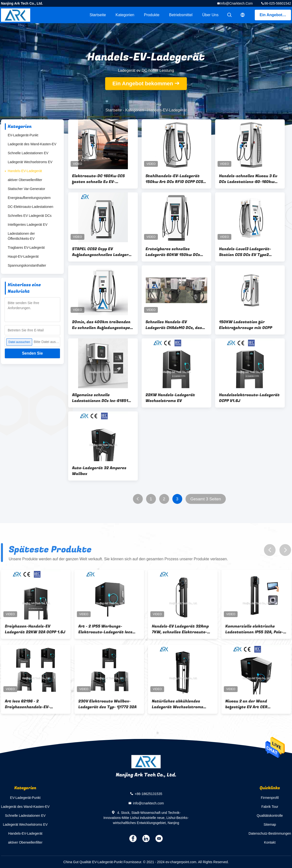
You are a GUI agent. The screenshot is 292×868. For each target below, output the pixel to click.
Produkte (152, 15)
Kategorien (125, 15)
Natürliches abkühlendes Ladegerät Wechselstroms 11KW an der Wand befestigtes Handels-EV (182, 704)
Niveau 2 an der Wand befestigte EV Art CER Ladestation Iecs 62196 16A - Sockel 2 (253, 704)
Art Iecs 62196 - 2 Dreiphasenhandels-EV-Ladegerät (27, 704)
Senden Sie (32, 353)
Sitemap (270, 824)
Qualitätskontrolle (270, 816)
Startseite (98, 15)
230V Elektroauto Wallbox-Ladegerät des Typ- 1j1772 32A (107, 704)
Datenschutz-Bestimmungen (270, 833)
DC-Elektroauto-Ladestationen (30, 207)
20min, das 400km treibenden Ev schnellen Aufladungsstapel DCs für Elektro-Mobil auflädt (102, 325)
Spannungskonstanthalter (27, 265)
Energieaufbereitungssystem (29, 198)
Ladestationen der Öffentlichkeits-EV (21, 236)
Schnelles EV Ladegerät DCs (30, 216)
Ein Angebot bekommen (275, 15)
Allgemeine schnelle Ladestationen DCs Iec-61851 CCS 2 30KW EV (100, 398)
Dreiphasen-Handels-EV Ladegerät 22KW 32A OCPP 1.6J (35, 629)
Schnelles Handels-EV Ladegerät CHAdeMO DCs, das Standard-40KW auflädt (174, 325)
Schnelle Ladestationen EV (28, 153)
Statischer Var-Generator (26, 189)
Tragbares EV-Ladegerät (26, 248)
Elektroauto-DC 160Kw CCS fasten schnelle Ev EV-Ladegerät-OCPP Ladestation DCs (100, 179)
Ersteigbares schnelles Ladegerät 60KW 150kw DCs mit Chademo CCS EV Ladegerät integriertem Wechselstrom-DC (176, 252)
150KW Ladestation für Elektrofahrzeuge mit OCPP (246, 325)
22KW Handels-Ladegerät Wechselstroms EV (170, 398)
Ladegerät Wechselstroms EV (30, 162)
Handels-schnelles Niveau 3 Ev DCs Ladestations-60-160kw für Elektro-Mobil (248, 179)
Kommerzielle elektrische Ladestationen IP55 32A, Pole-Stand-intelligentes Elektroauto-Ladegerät (254, 629)
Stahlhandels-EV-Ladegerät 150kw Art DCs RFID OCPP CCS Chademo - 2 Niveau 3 (174, 179)
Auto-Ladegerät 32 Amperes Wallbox (99, 471)
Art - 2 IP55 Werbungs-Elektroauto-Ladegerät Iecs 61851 (105, 629)
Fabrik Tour (270, 807)
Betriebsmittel (181, 15)
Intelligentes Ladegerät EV (28, 225)
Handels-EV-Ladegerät (25, 171)
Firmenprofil (270, 798)
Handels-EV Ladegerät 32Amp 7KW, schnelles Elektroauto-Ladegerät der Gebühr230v (180, 629)
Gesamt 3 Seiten (206, 499)
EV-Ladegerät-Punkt (23, 135)
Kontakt (270, 842)
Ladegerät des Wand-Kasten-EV (32, 144)
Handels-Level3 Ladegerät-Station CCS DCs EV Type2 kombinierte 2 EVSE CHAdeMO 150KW (247, 252)
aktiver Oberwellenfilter (25, 180)
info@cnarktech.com (237, 3)
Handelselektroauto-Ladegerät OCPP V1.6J (249, 398)
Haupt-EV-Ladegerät (23, 256)
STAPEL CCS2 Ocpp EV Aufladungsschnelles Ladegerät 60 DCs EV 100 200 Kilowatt (103, 252)
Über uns (210, 15)
